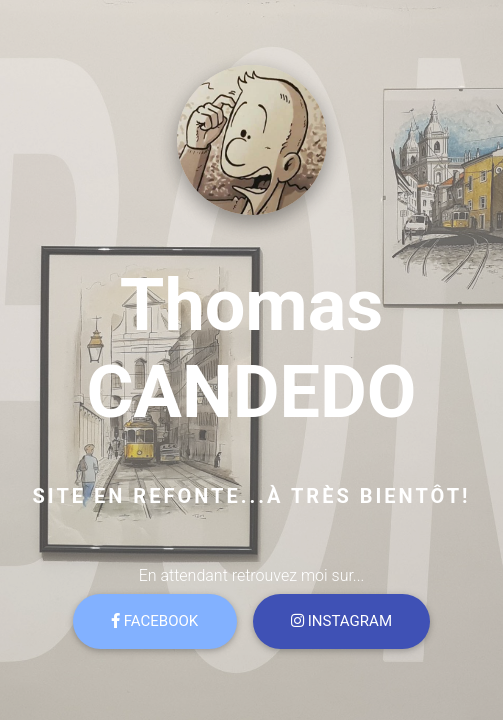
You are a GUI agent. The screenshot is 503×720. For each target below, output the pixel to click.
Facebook (154, 621)
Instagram (341, 621)
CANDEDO (251, 392)
